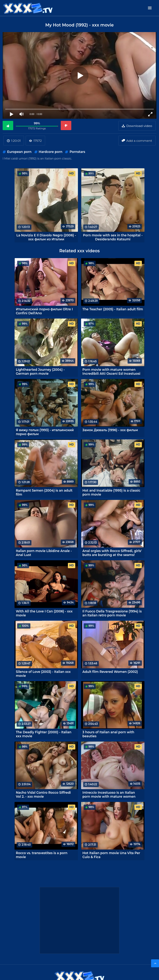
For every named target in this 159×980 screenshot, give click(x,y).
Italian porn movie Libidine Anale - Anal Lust (44, 553)
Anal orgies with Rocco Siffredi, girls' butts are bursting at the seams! (112, 553)
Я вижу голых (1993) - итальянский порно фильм (45, 432)
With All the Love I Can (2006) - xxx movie (44, 613)
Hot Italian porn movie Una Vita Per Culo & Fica (111, 855)
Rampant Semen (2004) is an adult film (44, 492)
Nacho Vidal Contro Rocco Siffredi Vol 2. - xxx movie (43, 794)
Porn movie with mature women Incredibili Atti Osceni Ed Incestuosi (111, 372)
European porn (19, 152)
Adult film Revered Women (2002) (110, 672)
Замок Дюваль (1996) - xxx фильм (110, 430)
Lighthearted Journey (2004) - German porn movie (40, 372)
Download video (139, 126)
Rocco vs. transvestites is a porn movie (42, 855)
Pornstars (77, 152)
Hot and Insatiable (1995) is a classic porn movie (111, 492)
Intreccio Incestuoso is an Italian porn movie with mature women (109, 794)
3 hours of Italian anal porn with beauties (108, 734)
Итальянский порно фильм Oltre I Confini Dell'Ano (44, 311)
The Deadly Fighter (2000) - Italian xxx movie (44, 734)
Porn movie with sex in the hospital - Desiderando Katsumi (113, 237)
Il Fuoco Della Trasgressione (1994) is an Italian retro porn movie (112, 613)
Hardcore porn (51, 152)
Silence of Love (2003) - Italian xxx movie (43, 674)
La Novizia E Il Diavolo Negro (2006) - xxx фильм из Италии (46, 237)
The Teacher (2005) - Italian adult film (113, 309)
